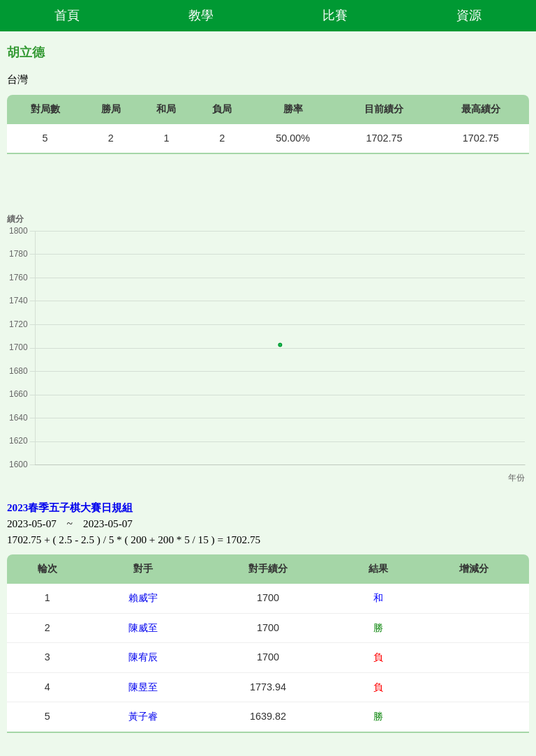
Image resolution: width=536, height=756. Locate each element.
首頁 (67, 15)
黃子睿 (143, 716)
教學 (201, 15)
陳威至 (143, 628)
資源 (469, 15)
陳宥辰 (143, 657)
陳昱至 (143, 687)
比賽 (335, 15)
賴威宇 (143, 598)
